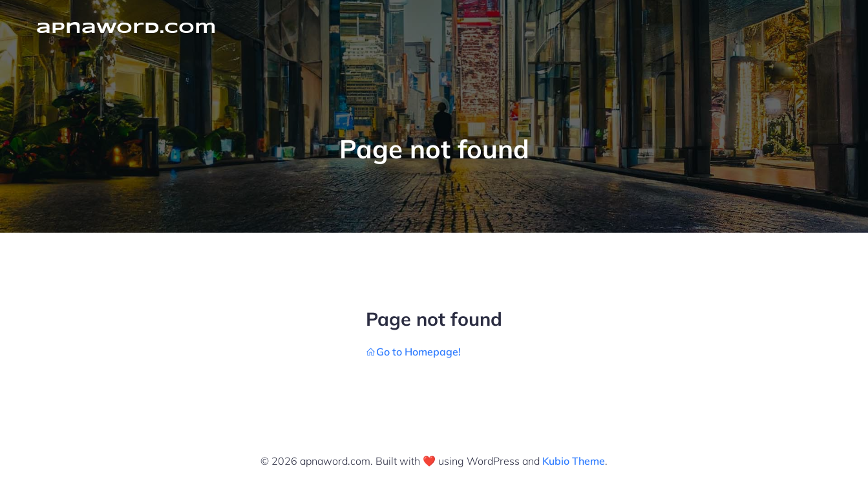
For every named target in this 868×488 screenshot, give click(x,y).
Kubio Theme (574, 461)
